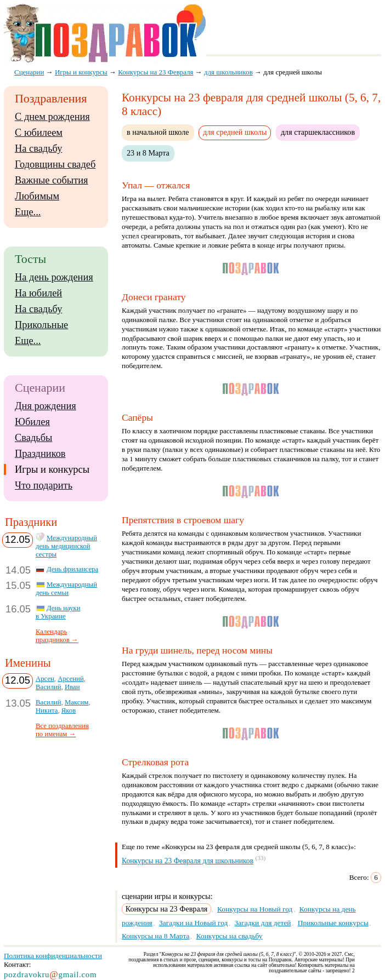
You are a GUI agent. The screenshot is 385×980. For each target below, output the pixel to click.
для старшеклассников (318, 132)
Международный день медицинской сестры (66, 546)
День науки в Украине (58, 612)
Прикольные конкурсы (333, 923)
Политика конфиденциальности (53, 956)
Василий (49, 687)
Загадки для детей (263, 923)
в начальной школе (158, 132)
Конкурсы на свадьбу (230, 936)
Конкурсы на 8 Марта (155, 936)
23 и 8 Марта (148, 153)
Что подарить (44, 485)
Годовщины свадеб (55, 164)
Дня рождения (46, 406)
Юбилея (32, 422)
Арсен (45, 679)
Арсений (70, 679)
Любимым (37, 196)
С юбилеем (39, 133)
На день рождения (54, 277)
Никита (47, 710)
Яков (69, 710)
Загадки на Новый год (193, 923)
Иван (72, 687)
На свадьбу (38, 148)
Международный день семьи (66, 589)
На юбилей (38, 293)
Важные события (52, 180)
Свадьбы (33, 438)
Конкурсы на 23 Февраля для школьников (188, 861)
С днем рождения (52, 117)
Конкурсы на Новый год (255, 909)
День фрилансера (72, 569)
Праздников (40, 454)
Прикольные (41, 325)
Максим (77, 702)
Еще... (28, 212)
